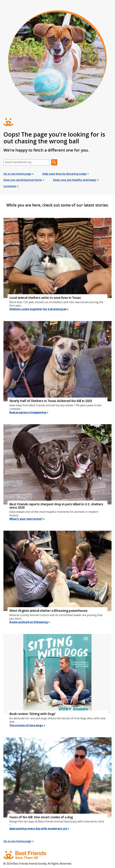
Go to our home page (17, 174)
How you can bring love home (23, 180)
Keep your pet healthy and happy (75, 180)
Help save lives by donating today (64, 174)
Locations (10, 186)
